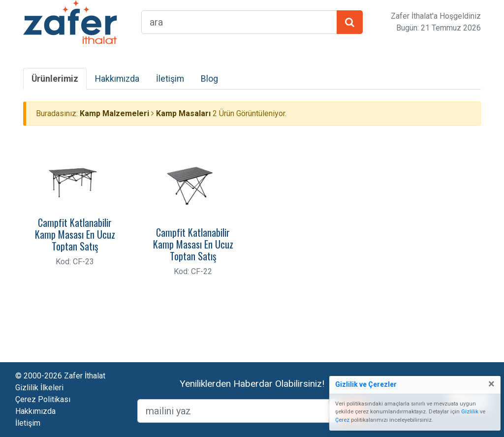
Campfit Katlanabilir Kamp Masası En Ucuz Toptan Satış (75, 234)
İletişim (170, 79)
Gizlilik (470, 412)
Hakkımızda (117, 79)
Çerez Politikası (43, 399)
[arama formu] (239, 22)
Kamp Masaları (183, 113)
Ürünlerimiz (55, 79)
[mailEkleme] (239, 411)
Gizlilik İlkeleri (39, 388)
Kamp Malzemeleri (114, 113)
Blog (209, 79)
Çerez (342, 420)
